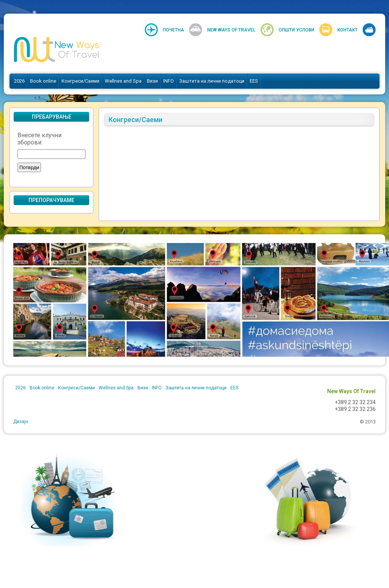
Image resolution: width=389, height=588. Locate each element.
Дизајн (21, 422)
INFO (169, 81)
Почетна (173, 30)
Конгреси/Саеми (80, 81)
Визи (152, 81)
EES (254, 81)
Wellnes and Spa (123, 81)
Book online (43, 81)
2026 (19, 81)
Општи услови (296, 30)
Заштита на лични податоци (212, 81)
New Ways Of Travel (231, 30)
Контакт (347, 30)
